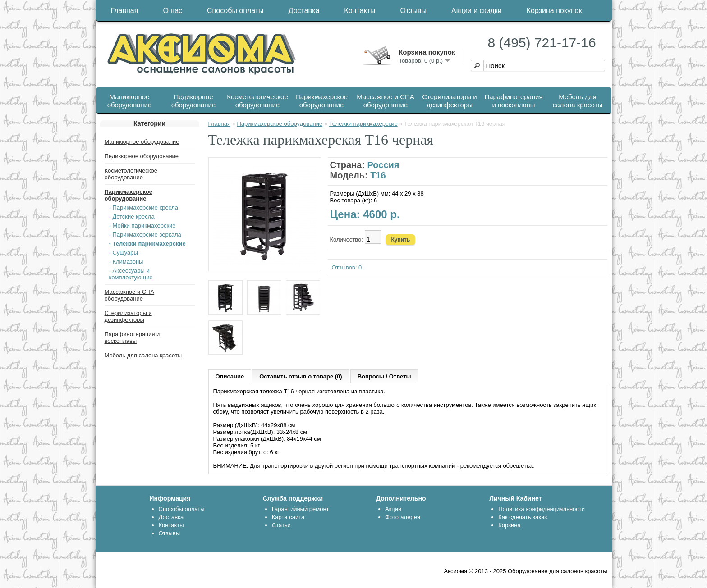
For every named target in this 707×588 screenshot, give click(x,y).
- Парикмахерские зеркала (145, 235)
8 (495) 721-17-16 (542, 43)
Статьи (281, 525)
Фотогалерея (403, 517)
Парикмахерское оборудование (321, 101)
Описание (230, 376)
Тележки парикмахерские (363, 124)
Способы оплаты (235, 11)
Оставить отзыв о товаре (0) (301, 376)
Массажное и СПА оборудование (386, 101)
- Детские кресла (132, 217)
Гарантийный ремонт (301, 509)
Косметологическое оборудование (257, 101)
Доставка (304, 11)
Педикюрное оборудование (194, 101)
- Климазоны (126, 262)
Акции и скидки (477, 11)
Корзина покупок (554, 11)
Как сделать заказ (523, 517)
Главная (125, 11)
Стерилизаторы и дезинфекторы (449, 101)
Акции (393, 509)
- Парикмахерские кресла (144, 207)
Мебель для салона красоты (578, 101)
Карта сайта (288, 517)
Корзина (510, 525)
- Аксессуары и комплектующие (131, 274)
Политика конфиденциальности (542, 509)
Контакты (360, 11)
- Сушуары (124, 253)
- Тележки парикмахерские (147, 244)
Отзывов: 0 (347, 267)
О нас (172, 11)
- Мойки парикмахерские (142, 226)
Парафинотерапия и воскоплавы (513, 101)
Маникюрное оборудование (130, 101)
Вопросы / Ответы (384, 376)
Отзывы (413, 11)
